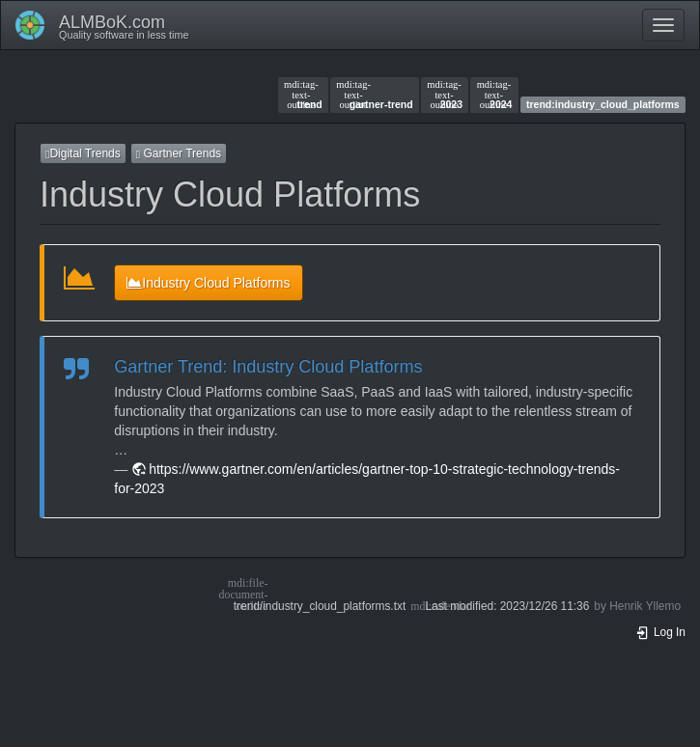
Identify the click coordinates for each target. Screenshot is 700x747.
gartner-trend (374, 95)
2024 (495, 95)
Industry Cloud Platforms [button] (208, 283)
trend (303, 95)
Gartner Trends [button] (179, 153)
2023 (445, 95)
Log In (660, 632)
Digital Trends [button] (83, 153)
